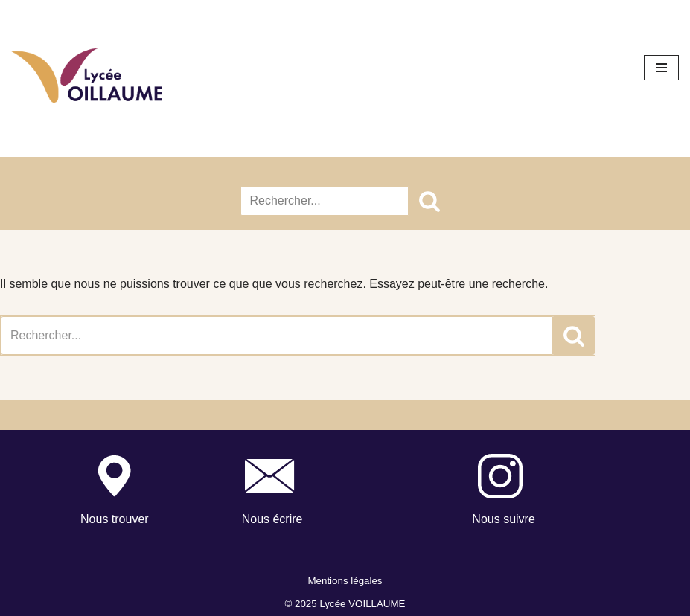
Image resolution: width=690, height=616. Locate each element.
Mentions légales (345, 581)
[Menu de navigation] (661, 68)
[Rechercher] (325, 201)
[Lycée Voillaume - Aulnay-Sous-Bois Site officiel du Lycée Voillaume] (87, 75)
